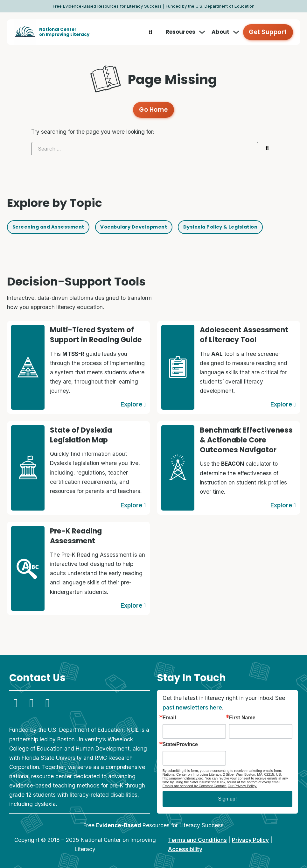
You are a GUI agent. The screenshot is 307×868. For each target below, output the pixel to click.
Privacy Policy (250, 838)
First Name (242, 716)
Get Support (269, 32)
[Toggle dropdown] (205, 32)
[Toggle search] (153, 32)
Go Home (153, 109)
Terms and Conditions (197, 838)
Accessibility (185, 847)
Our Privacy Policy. (242, 784)
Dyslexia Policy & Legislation (251, 227)
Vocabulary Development (152, 227)
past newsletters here (192, 705)
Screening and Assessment (54, 227)
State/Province (180, 743)
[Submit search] (267, 147)
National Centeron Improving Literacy (64, 32)
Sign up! (227, 797)
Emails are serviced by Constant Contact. (195, 784)
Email (169, 716)
